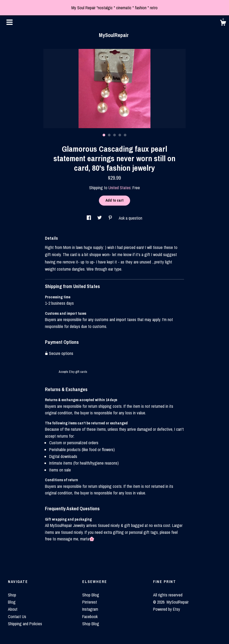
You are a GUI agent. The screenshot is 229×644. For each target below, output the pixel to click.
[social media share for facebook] (89, 218)
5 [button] (125, 135)
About (13, 609)
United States (120, 188)
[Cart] (223, 24)
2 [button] (109, 135)
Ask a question (130, 218)
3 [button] (114, 135)
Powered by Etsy (167, 609)
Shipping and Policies (25, 624)
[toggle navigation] (10, 22)
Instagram (90, 609)
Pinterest (90, 602)
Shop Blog (91, 595)
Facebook (90, 617)
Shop (12, 595)
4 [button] (120, 135)
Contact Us (17, 617)
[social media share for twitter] (100, 218)
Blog (12, 602)
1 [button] (104, 135)
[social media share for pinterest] (111, 218)
